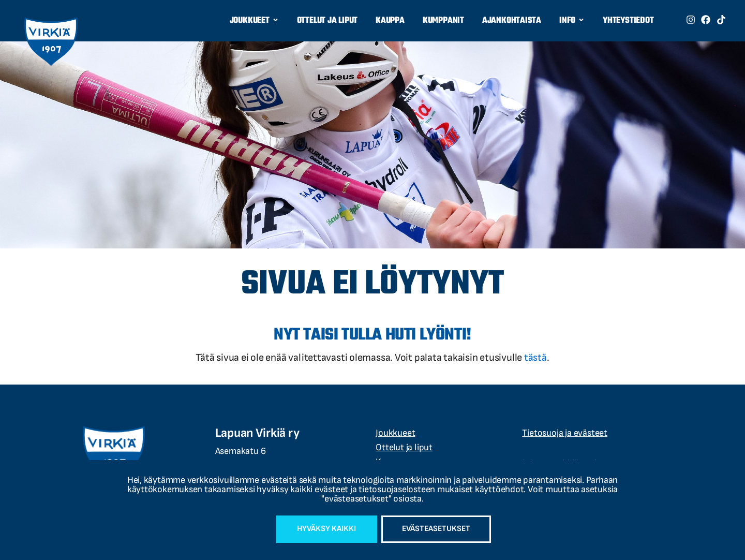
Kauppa (390, 21)
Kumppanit (443, 21)
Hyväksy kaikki (324, 529)
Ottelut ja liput (327, 21)
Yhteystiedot (628, 21)
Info (572, 21)
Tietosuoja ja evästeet (565, 433)
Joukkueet (254, 21)
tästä (535, 358)
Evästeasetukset (437, 529)
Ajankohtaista (512, 21)
